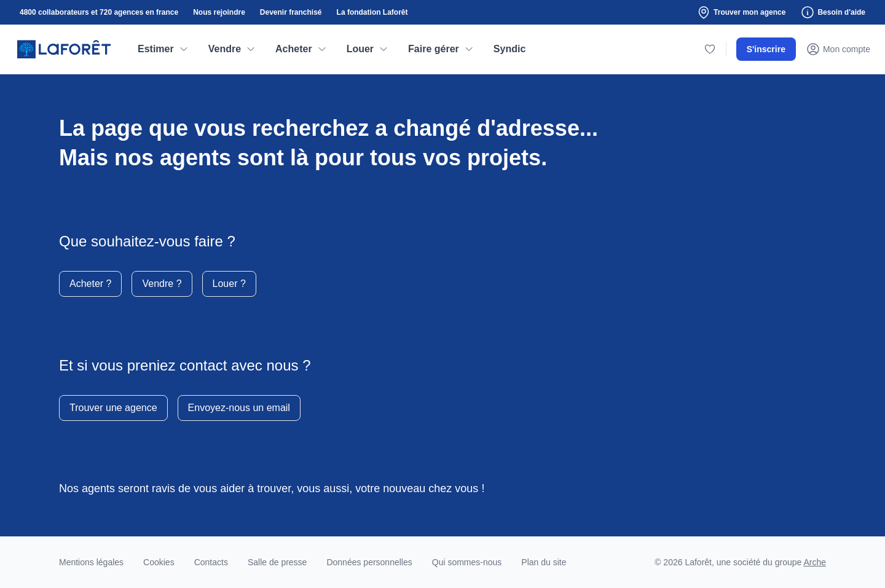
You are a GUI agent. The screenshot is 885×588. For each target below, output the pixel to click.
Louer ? (229, 284)
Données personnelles (369, 562)
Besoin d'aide (833, 12)
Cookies (159, 562)
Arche (815, 562)
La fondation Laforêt (372, 12)
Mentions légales (91, 562)
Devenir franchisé (291, 12)
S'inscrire (766, 49)
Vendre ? (162, 284)
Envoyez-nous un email (239, 408)
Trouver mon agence (741, 12)
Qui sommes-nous (467, 562)
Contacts (211, 562)
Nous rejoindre (219, 12)
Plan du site (544, 562)
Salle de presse (277, 562)
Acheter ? (90, 284)
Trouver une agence (113, 408)
